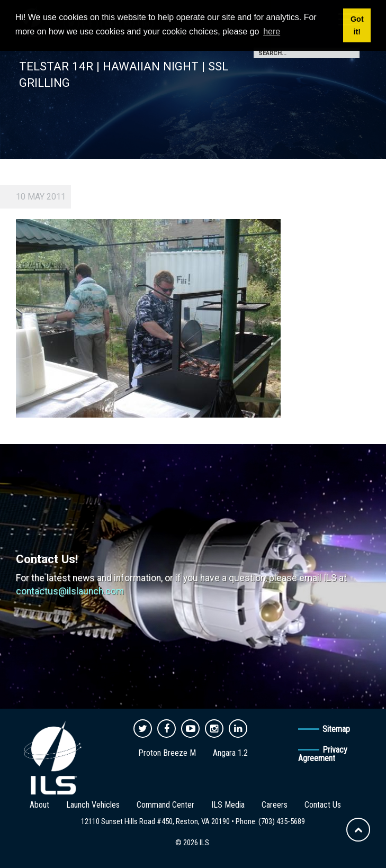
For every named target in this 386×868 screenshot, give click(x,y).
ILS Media (228, 805)
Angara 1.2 (230, 753)
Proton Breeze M (167, 753)
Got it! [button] (357, 25)
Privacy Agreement (323, 754)
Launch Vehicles (93, 805)
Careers (275, 805)
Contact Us (323, 805)
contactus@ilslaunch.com (70, 591)
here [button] (272, 31)
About (39, 805)
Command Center (165, 805)
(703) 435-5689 (282, 821)
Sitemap (336, 729)
